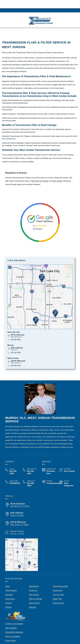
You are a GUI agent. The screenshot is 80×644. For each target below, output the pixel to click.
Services (9, 600)
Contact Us (33, 588)
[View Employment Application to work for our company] (47, 6)
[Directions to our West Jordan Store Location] (22, 521)
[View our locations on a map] (22, 552)
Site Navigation (11, 625)
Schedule (40, 33)
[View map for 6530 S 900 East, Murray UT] (42, 346)
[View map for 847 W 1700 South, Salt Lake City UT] (42, 333)
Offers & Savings (35, 596)
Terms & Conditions (13, 634)
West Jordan (57, 178)
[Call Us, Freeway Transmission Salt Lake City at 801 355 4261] (30, 468)
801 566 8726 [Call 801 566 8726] (16, 363)
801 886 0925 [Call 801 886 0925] (16, 337)
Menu (7, 33)
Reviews (72, 33)
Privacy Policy (11, 638)
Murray (45, 178)
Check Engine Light (60, 583)
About (7, 583)
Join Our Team (58, 592)
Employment (57, 588)
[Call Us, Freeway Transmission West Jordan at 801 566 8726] (13, 479)
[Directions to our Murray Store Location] (22, 511)
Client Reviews (11, 588)
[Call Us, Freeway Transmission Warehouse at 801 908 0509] (30, 481)
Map (50, 33)
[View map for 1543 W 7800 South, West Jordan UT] (42, 359)
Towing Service (59, 600)
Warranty (32, 604)
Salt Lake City (37, 178)
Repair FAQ (57, 596)
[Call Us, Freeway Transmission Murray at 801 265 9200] (13, 468)
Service (60, 33)
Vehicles (8, 604)
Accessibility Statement (14, 629)
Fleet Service (34, 592)
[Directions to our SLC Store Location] (22, 502)
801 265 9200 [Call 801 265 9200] (16, 350)
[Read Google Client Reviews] (70, 6)
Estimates (28, 33)
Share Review (34, 600)
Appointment (34, 583)
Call (17, 33)
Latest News (10, 596)
